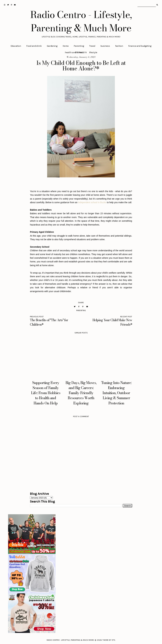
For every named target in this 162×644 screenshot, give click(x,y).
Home (66, 46)
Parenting (79, 46)
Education (16, 46)
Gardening (52, 46)
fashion (119, 46)
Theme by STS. (109, 640)
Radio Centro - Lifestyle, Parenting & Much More (81, 21)
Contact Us (81, 52)
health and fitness (74, 52)
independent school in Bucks (92, 202)
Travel (92, 46)
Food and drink (34, 46)
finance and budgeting (140, 46)
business (105, 46)
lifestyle (93, 52)
